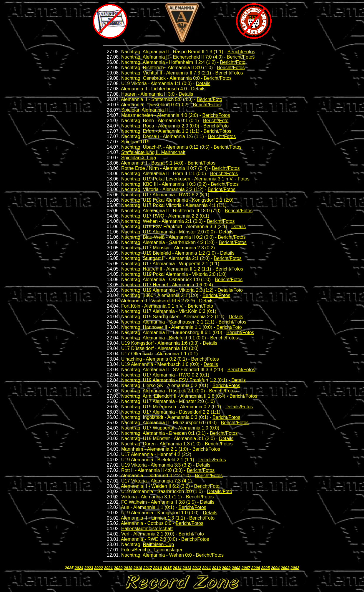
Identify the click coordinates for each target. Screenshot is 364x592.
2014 (177, 568)
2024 (79, 568)
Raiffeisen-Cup (159, 544)
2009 (226, 568)
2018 (138, 568)
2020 (118, 568)
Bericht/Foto (233, 62)
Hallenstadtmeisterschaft (147, 529)
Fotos (244, 179)
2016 (157, 568)
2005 (265, 568)
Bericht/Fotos (241, 52)
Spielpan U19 (135, 142)
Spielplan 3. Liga (139, 158)
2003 (285, 568)
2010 (216, 568)
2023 (89, 568)
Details (203, 83)
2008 (236, 568)
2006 (256, 568)
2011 (207, 568)
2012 (197, 568)
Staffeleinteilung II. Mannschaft (153, 152)
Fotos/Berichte (136, 550)
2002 (295, 568)
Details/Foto (230, 290)
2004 (275, 568)
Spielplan (131, 110)
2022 (99, 568)
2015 (167, 568)
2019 (128, 568)
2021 (108, 568)
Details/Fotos (239, 407)
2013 (187, 568)
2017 (148, 568)
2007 (246, 568)
